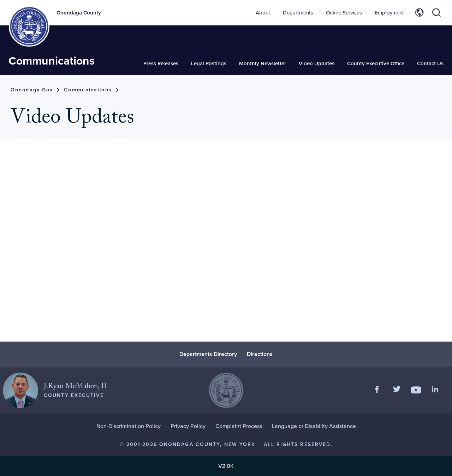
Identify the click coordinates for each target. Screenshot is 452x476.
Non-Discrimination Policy (129, 426)
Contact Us (430, 64)
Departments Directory (208, 354)
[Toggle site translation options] (420, 13)
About (263, 13)
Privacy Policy (188, 426)
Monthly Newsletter (263, 64)
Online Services (344, 13)
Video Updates (317, 64)
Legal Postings (209, 64)
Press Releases (161, 64)
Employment (389, 13)
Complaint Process (239, 426)
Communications (52, 61)
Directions (260, 354)
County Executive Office (376, 64)
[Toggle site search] (436, 13)
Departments (298, 13)
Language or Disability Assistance (314, 426)
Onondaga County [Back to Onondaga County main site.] (79, 13)
